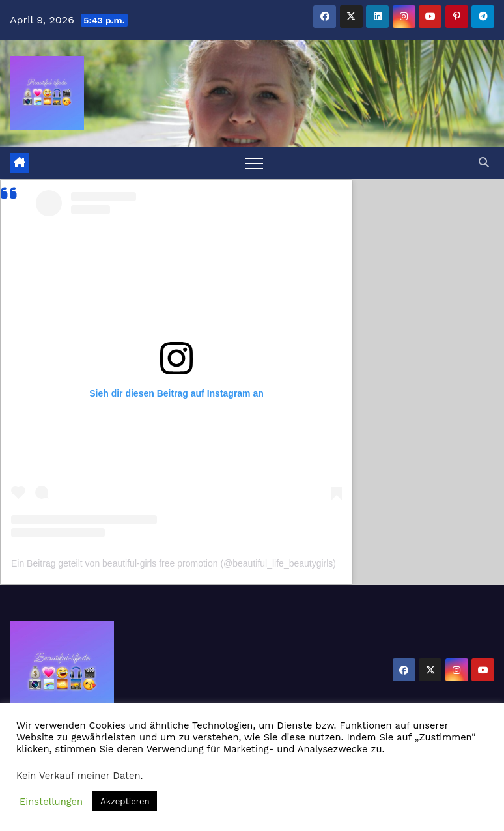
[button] (484, 162)
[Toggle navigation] (254, 163)
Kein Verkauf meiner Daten (78, 776)
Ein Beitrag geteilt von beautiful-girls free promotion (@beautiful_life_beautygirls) (174, 563)
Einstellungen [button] (51, 802)
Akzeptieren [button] (125, 801)
